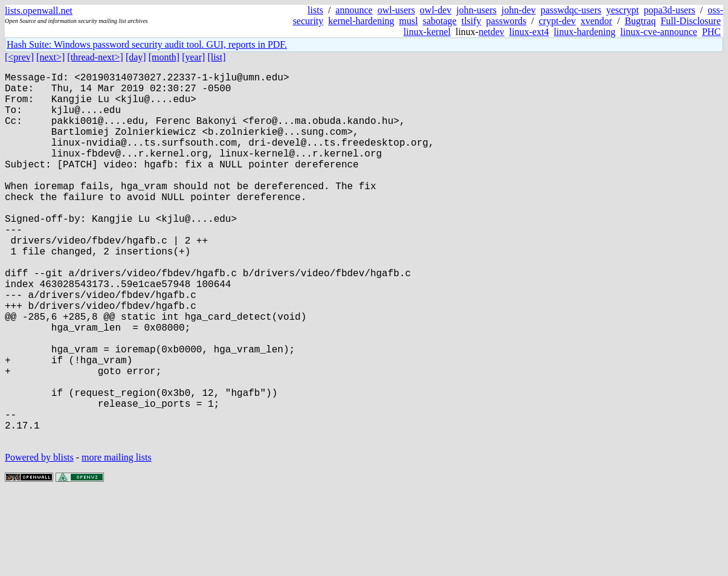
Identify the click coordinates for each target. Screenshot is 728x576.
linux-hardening (585, 32)
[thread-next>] (95, 57)
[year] (193, 57)
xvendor (596, 21)
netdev (491, 32)
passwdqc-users (571, 10)
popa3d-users (669, 10)
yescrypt (622, 10)
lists (315, 10)
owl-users (396, 10)
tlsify (472, 21)
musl (409, 21)
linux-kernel (427, 32)
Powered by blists (39, 539)
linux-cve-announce (659, 32)
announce (354, 10)
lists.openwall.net (39, 11)
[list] (216, 57)
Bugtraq (640, 21)
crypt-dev (557, 21)
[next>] (50, 57)
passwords (507, 21)
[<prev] (19, 57)
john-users (476, 10)
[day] (136, 57)
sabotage (440, 21)
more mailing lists (117, 539)
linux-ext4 (529, 32)
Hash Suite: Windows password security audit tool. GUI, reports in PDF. (147, 44)
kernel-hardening (361, 21)
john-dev (519, 10)
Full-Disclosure (691, 21)
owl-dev (436, 10)
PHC (711, 32)
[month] (164, 57)
